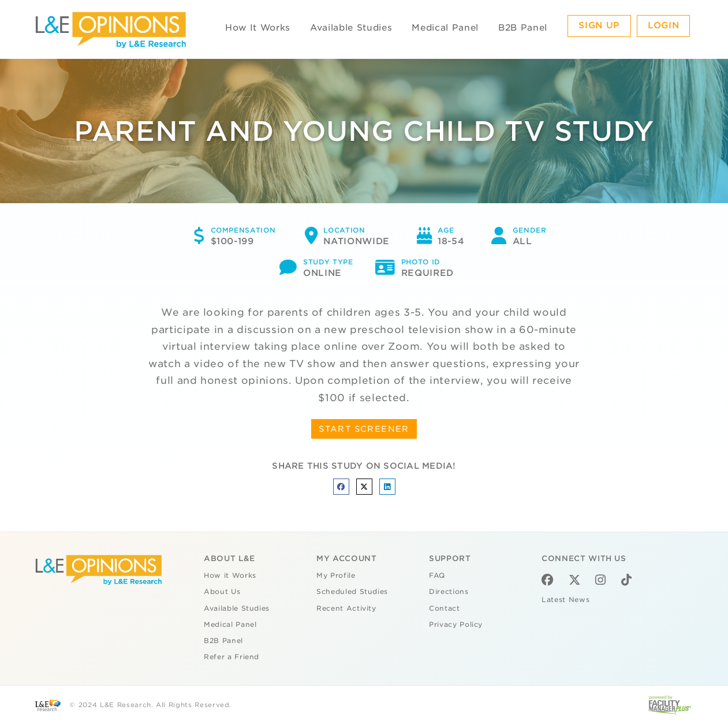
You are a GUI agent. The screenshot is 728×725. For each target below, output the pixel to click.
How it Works (230, 575)
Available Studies (351, 28)
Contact (445, 608)
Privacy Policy (456, 625)
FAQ (437, 575)
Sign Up (599, 25)
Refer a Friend (232, 657)
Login (663, 25)
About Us (222, 592)
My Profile (336, 575)
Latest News (565, 600)
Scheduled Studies (352, 592)
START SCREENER (364, 429)
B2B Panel (523, 28)
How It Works (258, 28)
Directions (449, 592)
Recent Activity (346, 608)
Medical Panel (445, 28)
